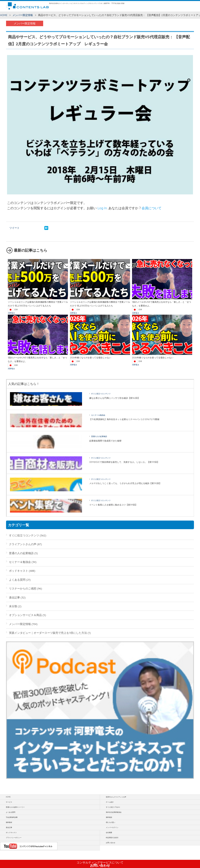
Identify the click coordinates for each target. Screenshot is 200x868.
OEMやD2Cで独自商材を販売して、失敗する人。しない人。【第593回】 (124, 462)
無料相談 (109, 817)
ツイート (14, 228)
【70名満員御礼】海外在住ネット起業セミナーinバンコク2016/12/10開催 (124, 419)
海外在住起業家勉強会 (114, 812)
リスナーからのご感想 (23, 588)
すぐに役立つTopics (113, 807)
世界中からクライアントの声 (116, 797)
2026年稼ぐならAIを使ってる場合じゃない (91, 358)
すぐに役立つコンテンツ (101, 394)
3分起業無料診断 (12, 817)
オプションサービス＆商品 (25, 615)
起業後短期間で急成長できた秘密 (105, 441)
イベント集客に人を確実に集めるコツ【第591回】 (113, 505)
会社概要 (109, 832)
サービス (9, 802)
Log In (102, 208)
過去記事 (14, 597)
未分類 (13, 606)
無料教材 (9, 822)
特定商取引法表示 (112, 838)
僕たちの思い (111, 822)
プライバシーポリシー (14, 838)
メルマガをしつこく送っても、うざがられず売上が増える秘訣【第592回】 (125, 483)
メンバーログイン (112, 827)
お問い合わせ (100, 864)
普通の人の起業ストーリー (15, 807)
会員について (152, 208)
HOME (4, 15)
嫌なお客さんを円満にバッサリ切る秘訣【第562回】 (115, 398)
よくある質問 (17, 580)
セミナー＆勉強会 (98, 415)
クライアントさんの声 (23, 544)
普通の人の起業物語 (99, 436)
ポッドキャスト (19, 571)
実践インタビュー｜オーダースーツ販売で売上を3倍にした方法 (48, 633)
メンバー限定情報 (23, 15)
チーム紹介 (110, 802)
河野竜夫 (11, 313)
